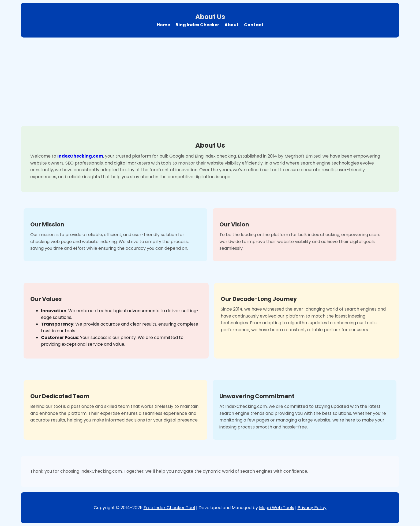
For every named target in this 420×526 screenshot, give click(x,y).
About (232, 25)
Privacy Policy (312, 508)
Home (163, 25)
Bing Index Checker (197, 25)
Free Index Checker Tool (169, 508)
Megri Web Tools (277, 508)
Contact (254, 25)
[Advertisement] (210, 80)
